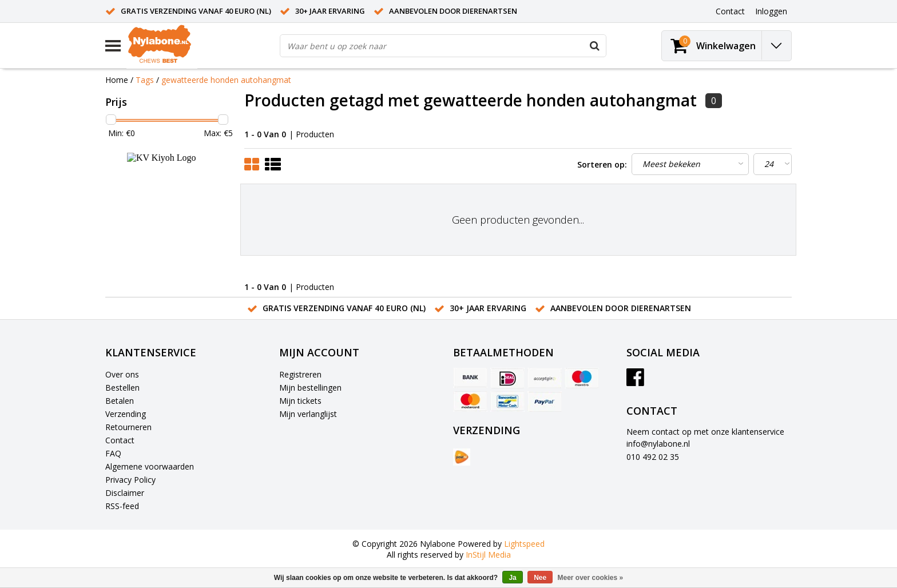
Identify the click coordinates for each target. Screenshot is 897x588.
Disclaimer (125, 493)
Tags (145, 80)
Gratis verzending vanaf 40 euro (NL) (196, 11)
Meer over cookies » (591, 578)
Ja (512, 578)
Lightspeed (524, 544)
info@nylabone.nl (658, 444)
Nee (540, 578)
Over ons (122, 374)
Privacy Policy (130, 480)
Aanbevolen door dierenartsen (453, 11)
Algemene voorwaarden (150, 466)
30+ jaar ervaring (330, 11)
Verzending (126, 414)
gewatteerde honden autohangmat (226, 80)
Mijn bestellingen (310, 388)
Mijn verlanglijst (308, 414)
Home (117, 80)
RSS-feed (122, 506)
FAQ (113, 453)
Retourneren (128, 427)
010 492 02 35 (653, 457)
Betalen (120, 401)
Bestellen (122, 388)
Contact (120, 440)
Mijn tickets (300, 401)
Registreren (300, 374)
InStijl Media (488, 555)
